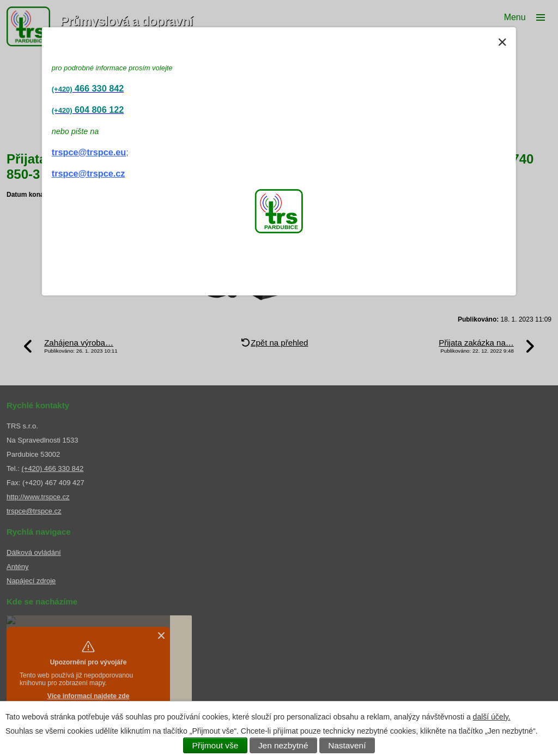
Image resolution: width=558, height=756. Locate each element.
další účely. (492, 717)
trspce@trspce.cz (89, 173)
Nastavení (347, 745)
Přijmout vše (216, 745)
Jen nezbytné (283, 745)
